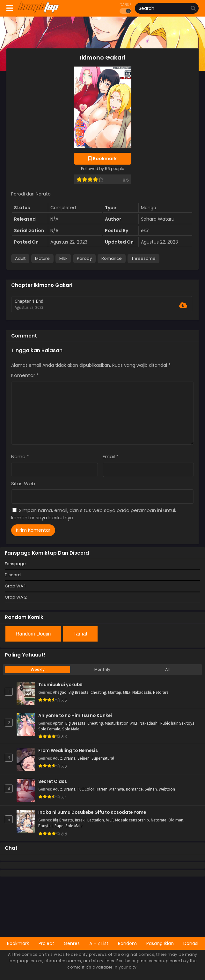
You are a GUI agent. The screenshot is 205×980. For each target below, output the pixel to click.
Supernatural (103, 758)
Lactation (96, 820)
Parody (84, 258)
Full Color (86, 789)
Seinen (84, 758)
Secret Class (53, 782)
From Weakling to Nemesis (68, 751)
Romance (112, 258)
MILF (63, 258)
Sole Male (71, 729)
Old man (176, 820)
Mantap (115, 692)
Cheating (98, 692)
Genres (72, 943)
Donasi (191, 943)
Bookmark (18, 943)
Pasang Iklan (160, 943)
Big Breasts (79, 692)
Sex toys (187, 723)
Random (127, 943)
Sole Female (49, 729)
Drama (70, 758)
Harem (102, 789)
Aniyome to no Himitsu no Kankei (75, 716)
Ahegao (60, 692)
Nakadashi (142, 692)
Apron (58, 723)
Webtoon (167, 789)
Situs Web (23, 483)
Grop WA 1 (15, 586)
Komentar (25, 375)
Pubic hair (169, 723)
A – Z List (99, 943)
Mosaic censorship (132, 820)
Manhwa (117, 789)
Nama (20, 456)
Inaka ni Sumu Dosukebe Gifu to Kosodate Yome (92, 813)
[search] (193, 9)
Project (46, 943)
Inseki (80, 820)
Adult (20, 258)
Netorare (161, 692)
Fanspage (15, 564)
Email (110, 456)
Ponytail (45, 826)
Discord (13, 575)
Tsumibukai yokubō (60, 685)
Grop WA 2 (16, 597)
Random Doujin (33, 634)
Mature (42, 258)
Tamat (80, 634)
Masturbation (117, 723)
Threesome (143, 258)
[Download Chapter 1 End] (183, 305)
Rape (59, 826)
